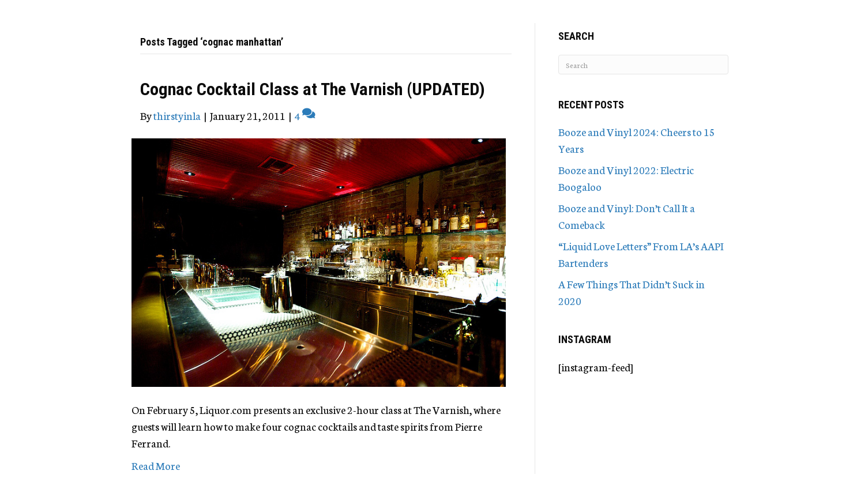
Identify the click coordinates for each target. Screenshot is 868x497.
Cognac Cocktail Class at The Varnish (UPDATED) (313, 89)
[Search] (643, 65)
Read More (156, 465)
